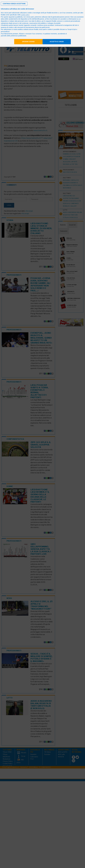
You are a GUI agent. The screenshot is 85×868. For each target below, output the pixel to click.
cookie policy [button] (25, 15)
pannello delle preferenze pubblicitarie (14, 36)
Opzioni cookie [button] (28, 42)
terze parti (30, 17)
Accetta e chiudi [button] (57, 42)
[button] (14, 4)
